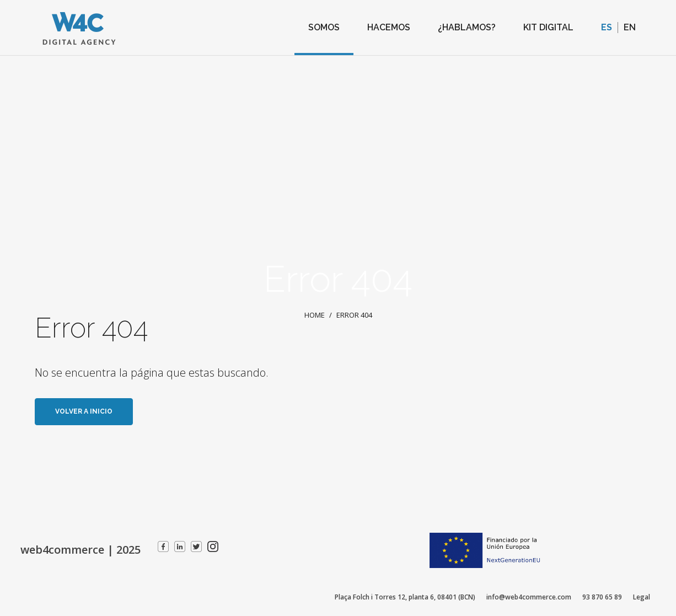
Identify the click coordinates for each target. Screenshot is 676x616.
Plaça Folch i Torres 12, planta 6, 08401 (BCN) (405, 597)
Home (315, 315)
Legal (642, 597)
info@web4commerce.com (529, 597)
